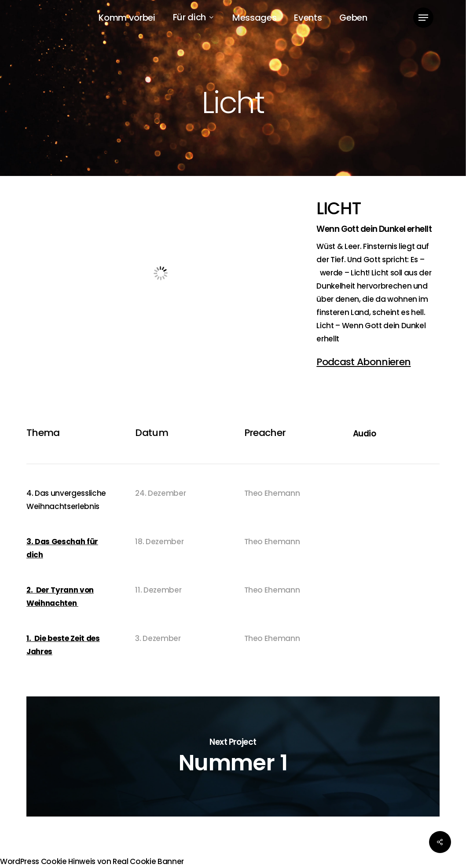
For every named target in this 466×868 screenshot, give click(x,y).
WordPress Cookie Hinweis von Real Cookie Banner (92, 861)
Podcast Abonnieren (363, 362)
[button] (423, 18)
